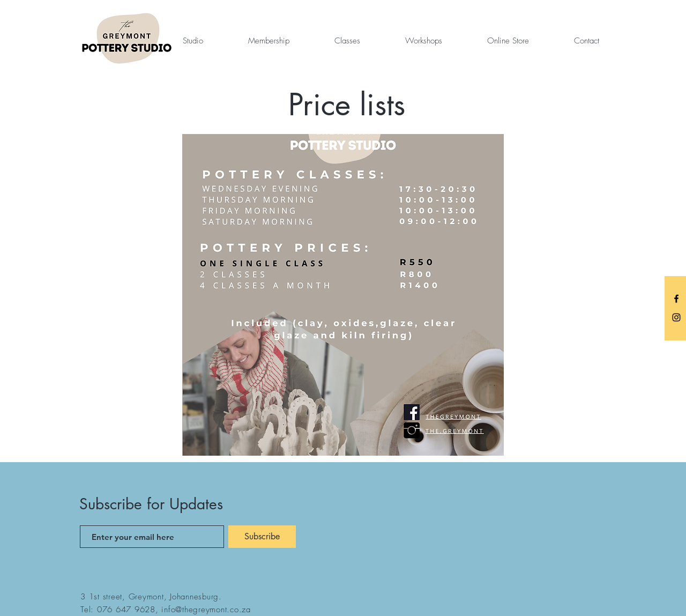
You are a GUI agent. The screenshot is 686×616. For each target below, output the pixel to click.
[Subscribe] (262, 537)
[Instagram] (676, 317)
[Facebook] (676, 299)
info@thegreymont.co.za (206, 610)
